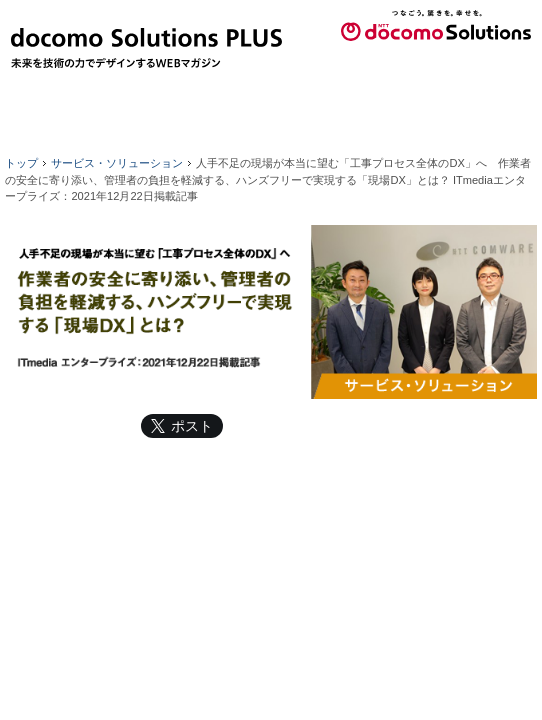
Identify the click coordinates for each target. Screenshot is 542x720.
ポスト (192, 426)
